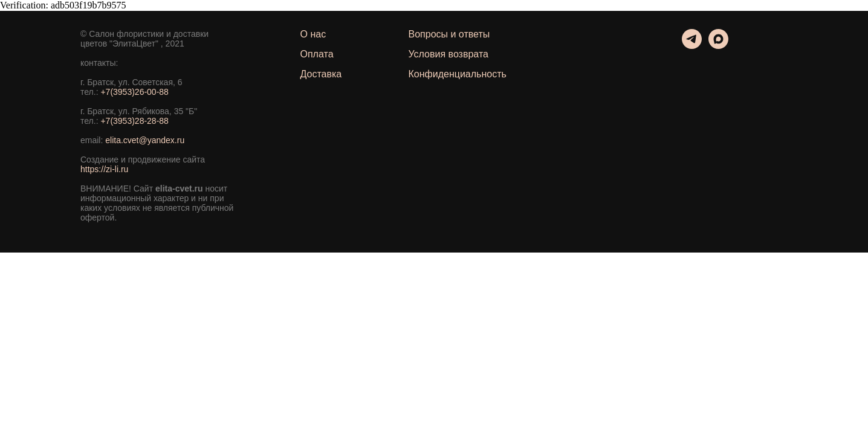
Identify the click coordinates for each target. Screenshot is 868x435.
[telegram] (692, 46)
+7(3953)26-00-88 (134, 92)
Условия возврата (449, 54)
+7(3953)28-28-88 (134, 121)
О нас (313, 34)
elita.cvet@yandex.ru (145, 140)
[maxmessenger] (718, 46)
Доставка (321, 74)
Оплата (317, 54)
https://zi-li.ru (104, 169)
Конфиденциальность (458, 74)
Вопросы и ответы (449, 34)
